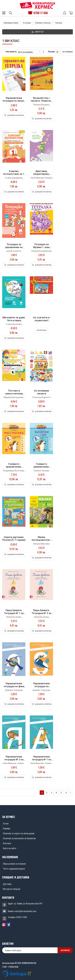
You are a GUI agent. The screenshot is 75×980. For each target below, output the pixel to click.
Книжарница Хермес (11, 23)
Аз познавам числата (41, 392)
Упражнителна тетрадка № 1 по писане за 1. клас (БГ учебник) (41, 761)
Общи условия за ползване (14, 864)
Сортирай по (11, 51)
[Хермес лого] (37, 5)
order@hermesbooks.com (25, 911)
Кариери (7, 828)
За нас (6, 823)
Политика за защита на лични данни (19, 833)
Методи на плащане (12, 889)
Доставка (7, 884)
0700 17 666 (41, 13)
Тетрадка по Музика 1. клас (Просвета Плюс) (41, 247)
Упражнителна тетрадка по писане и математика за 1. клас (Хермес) (14, 102)
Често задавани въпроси (14, 869)
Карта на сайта (10, 848)
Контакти (7, 843)
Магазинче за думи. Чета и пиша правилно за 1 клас (14, 320)
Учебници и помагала (43, 23)
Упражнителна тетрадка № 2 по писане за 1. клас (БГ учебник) (14, 761)
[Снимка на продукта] (14, 76)
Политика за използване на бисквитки (19, 838)
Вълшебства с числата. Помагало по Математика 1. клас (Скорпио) (41, 102)
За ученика (27, 23)
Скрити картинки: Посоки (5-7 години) (14, 539)
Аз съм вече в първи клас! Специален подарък (41, 322)
